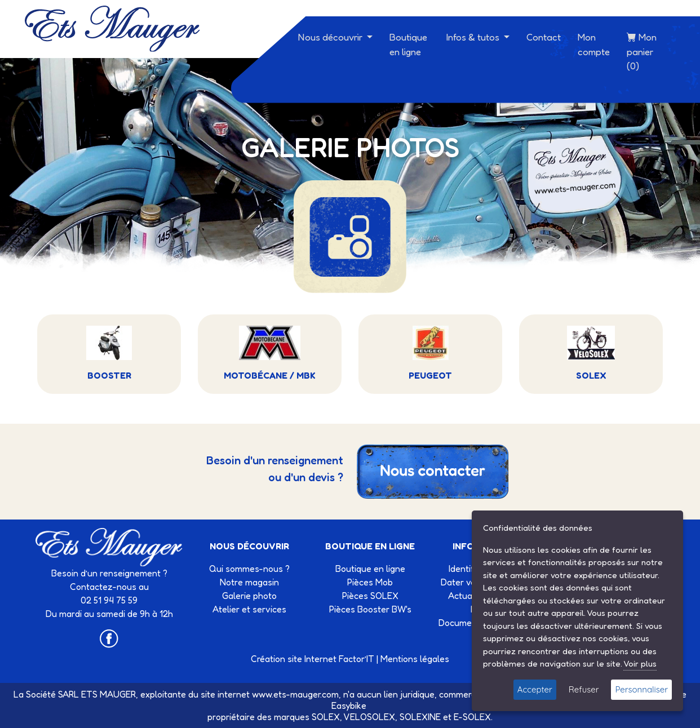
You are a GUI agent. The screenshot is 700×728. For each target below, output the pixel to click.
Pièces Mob (370, 582)
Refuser (584, 689)
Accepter (535, 689)
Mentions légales (415, 659)
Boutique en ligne (408, 44)
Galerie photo (249, 596)
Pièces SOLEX (370, 596)
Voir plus (640, 663)
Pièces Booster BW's (370, 609)
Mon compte (594, 44)
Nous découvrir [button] (331, 37)
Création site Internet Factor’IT (313, 659)
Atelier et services (249, 609)
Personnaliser (641, 689)
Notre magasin (249, 582)
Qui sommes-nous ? (249, 569)
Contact (544, 37)
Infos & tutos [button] (474, 37)
